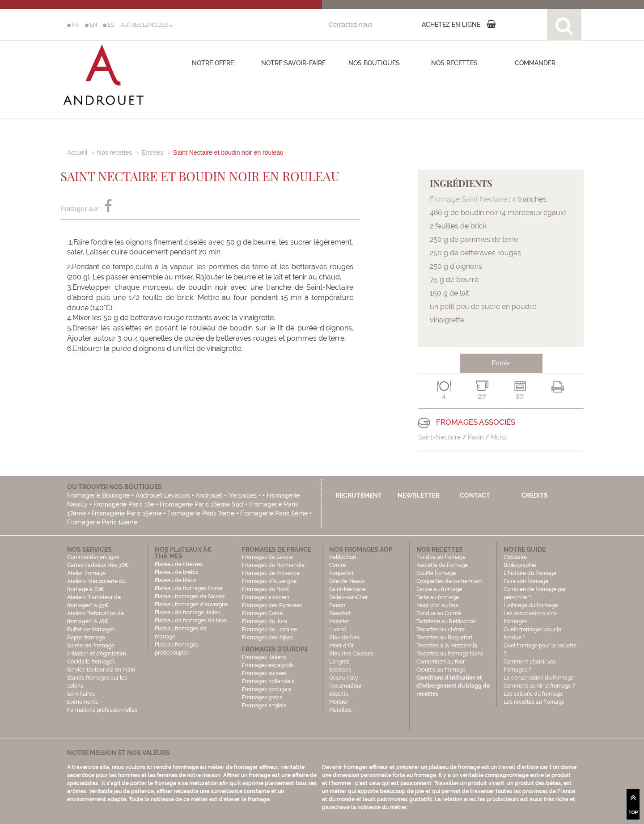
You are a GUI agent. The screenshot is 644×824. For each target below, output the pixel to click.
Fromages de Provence (271, 573)
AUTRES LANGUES (147, 25)
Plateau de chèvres (179, 564)
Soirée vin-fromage (91, 646)
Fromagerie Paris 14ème (102, 522)
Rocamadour (345, 686)
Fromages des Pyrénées (272, 605)
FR (73, 25)
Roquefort (341, 573)
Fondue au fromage (441, 557)
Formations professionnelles (102, 710)
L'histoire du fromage (530, 573)
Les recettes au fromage (534, 702)
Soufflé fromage (436, 573)
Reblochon (343, 557)
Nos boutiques (374, 63)
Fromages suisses (264, 673)
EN (91, 25)
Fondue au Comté (439, 613)
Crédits (535, 495)
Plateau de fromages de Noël (191, 621)
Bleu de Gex (344, 638)
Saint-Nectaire (439, 437)
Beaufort (340, 613)
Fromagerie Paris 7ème (201, 513)
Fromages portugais (267, 689)
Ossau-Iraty (344, 678)
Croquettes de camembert (449, 581)
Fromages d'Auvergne (269, 581)
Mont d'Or (341, 646)
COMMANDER (535, 63)
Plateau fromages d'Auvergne (191, 604)
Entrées (153, 152)
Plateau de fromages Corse (189, 588)
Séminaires (81, 694)
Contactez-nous (351, 25)
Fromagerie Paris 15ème (127, 513)
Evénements (83, 702)
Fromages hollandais (268, 681)
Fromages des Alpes (267, 638)
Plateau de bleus (176, 580)
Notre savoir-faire (293, 63)
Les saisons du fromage (533, 694)
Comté (337, 565)
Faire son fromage (526, 581)
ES (108, 25)
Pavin (476, 437)
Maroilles (340, 710)
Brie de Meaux (347, 581)
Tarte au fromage (438, 597)
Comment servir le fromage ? (539, 686)
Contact (475, 495)
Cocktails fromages (91, 662)
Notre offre (213, 63)
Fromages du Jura (265, 621)
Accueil (77, 152)
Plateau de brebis (176, 572)
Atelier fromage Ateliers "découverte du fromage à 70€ (96, 581)
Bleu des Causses (351, 654)
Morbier (339, 702)
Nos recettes (454, 63)
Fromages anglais (264, 706)
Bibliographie (520, 565)
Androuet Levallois (163, 495)
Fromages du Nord (265, 589)
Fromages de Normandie (273, 565)
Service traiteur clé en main (101, 670)
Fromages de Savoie (267, 557)
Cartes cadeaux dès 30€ (98, 565)
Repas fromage (86, 638)
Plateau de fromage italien (188, 613)
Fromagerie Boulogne (98, 495)
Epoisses (340, 670)
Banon (337, 605)
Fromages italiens (264, 657)
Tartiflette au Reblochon (446, 621)
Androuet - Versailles (226, 495)
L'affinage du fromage (531, 605)
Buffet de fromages (91, 630)
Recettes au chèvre (441, 630)
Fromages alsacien (266, 597)
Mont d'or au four (438, 605)
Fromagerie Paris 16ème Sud (201, 504)
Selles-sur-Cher (348, 597)
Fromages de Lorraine (269, 630)
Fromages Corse (262, 613)
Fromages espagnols (268, 665)
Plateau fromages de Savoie (190, 596)
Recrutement (359, 495)
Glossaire (516, 557)
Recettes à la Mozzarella (447, 646)
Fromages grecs (262, 697)
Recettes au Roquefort (444, 638)
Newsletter (419, 495)
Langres (339, 662)
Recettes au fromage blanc (450, 654)
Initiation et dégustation (97, 654)
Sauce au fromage (439, 589)
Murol (499, 437)
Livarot (338, 630)
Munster (339, 621)
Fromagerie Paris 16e (124, 504)
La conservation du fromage (539, 678)
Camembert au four (441, 662)
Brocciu (339, 694)
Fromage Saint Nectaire (468, 199)
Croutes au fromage (441, 670)
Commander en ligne (93, 557)
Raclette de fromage (442, 565)
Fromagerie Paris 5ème (274, 513)
